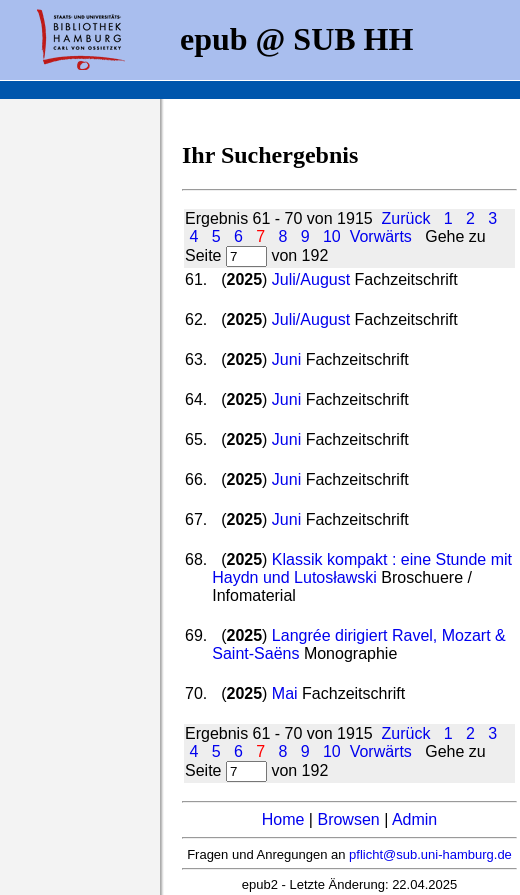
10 (332, 236)
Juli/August (311, 279)
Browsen (348, 819)
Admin (414, 819)
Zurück (406, 218)
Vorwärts (381, 236)
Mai (285, 693)
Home (283, 819)
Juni (286, 359)
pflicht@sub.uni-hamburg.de (430, 854)
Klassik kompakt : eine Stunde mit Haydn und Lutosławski (362, 568)
